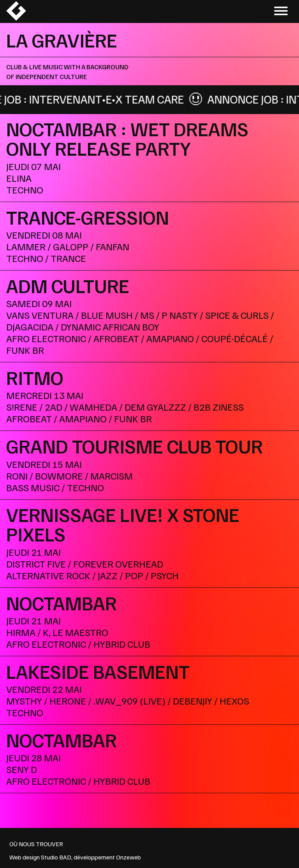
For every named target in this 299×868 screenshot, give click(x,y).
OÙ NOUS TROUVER (36, 844)
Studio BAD (56, 857)
